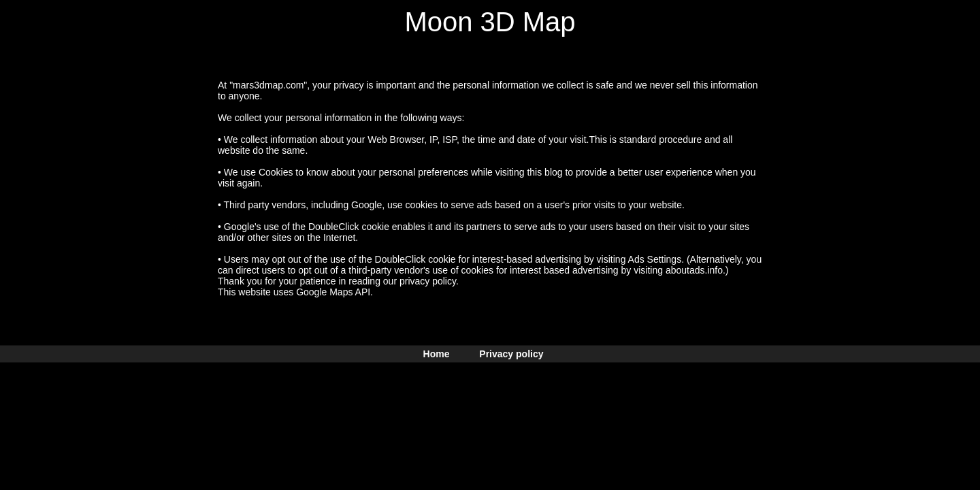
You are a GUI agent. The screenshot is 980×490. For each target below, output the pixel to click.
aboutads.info (694, 270)
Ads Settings (655, 259)
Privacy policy (511, 354)
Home (437, 354)
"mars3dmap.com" (268, 85)
